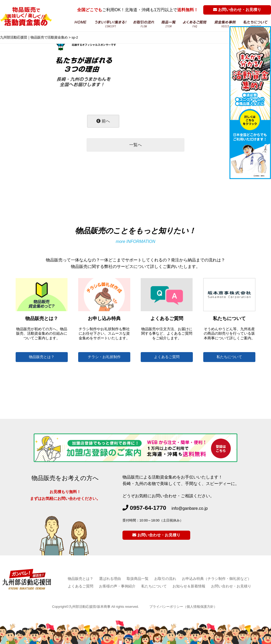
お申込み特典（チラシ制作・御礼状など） (217, 579)
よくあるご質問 (195, 24)
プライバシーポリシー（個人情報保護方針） (183, 607)
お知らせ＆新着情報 (189, 586)
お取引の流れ (144, 24)
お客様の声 (225, 24)
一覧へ (135, 145)
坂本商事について (256, 24)
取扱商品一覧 (138, 579)
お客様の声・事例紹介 (117, 586)
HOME (80, 24)
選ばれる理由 (110, 579)
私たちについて (229, 357)
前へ (103, 121)
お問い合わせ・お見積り (237, 10)
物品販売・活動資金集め (110, 24)
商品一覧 (169, 24)
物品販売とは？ (42, 357)
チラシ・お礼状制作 (104, 357)
